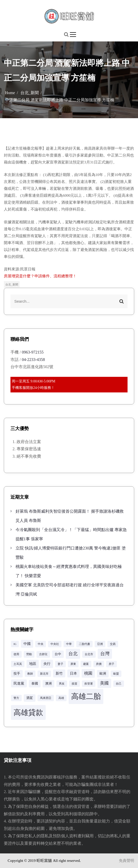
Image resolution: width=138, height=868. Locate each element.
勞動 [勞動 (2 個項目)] (29, 654)
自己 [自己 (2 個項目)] (119, 684)
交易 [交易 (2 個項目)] (113, 644)
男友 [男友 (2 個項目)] (62, 684)
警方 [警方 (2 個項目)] (16, 698)
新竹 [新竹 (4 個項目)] (59, 673)
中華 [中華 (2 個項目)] (69, 644)
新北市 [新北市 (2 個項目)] (44, 674)
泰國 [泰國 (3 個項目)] (35, 684)
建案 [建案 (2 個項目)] (86, 664)
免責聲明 (127, 861)
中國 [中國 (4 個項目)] (27, 644)
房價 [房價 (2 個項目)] (99, 664)
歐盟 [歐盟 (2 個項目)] (116, 674)
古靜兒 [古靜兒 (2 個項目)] (43, 654)
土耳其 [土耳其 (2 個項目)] (18, 664)
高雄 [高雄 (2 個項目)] (61, 698)
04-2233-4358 (33, 360)
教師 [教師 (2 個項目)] (30, 674)
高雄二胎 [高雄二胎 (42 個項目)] (86, 696)
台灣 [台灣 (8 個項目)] (105, 654)
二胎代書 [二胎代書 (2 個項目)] (84, 644)
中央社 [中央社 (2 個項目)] (55, 644)
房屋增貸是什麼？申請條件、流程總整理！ (40, 276)
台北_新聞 (12, 284)
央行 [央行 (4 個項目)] (47, 664)
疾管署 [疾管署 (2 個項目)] (89, 684)
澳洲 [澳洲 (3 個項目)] (48, 684)
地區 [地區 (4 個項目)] (33, 664)
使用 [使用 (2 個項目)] (16, 654)
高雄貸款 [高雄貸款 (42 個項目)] (28, 712)
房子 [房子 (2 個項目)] (111, 664)
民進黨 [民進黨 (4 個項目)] (19, 683)
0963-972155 (33, 352)
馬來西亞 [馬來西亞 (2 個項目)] (46, 698)
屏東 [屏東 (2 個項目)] (73, 664)
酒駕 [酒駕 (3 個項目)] (30, 698)
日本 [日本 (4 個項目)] (73, 673)
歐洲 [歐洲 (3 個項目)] (103, 674)
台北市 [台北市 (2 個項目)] (89, 654)
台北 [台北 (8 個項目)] (73, 654)
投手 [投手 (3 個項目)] (17, 674)
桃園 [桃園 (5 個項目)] (88, 673)
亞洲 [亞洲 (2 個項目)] (100, 644)
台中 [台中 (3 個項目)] (58, 654)
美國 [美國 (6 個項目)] (104, 683)
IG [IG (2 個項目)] (15, 644)
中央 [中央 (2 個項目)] (41, 644)
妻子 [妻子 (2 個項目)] (60, 664)
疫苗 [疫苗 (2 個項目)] (74, 684)
